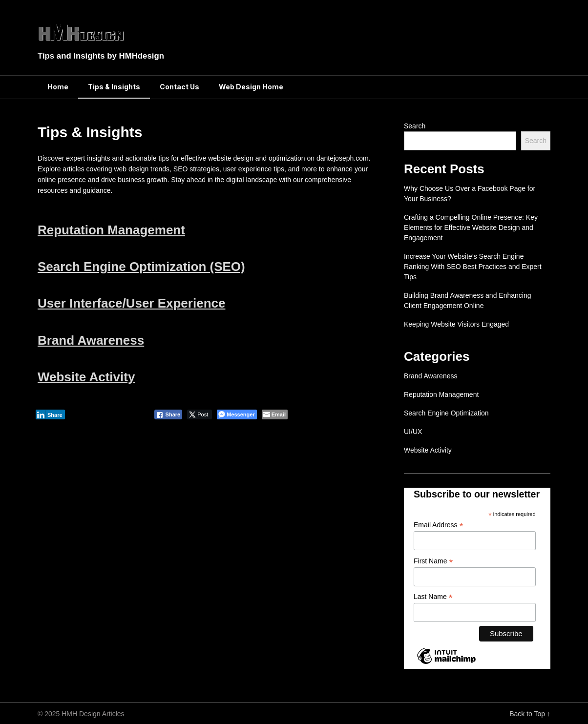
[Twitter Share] (199, 414)
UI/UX (413, 432)
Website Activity (86, 377)
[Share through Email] (275, 414)
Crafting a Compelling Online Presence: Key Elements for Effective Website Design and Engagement (471, 228)
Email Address (439, 525)
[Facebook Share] (168, 414)
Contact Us (179, 87)
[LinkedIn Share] (50, 414)
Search (415, 126)
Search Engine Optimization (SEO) (141, 267)
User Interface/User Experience (131, 303)
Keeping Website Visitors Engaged (456, 324)
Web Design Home (251, 87)
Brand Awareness (91, 340)
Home (58, 87)
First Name (433, 561)
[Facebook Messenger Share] (237, 414)
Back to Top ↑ (530, 714)
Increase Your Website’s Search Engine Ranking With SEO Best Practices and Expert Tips (473, 267)
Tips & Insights (114, 87)
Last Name (433, 597)
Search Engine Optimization (446, 413)
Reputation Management (111, 230)
